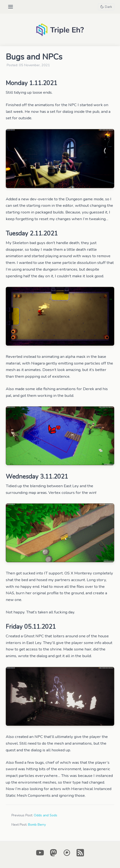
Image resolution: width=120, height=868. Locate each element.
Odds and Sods (46, 815)
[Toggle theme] (106, 7)
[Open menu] (11, 7)
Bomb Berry (37, 825)
